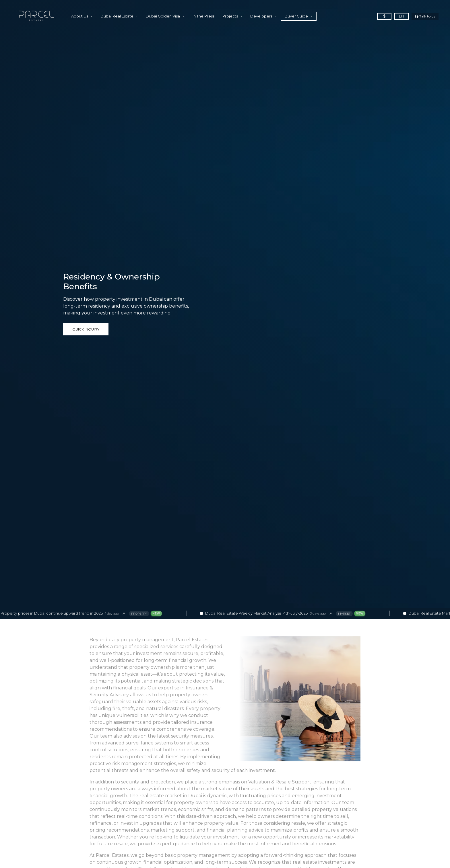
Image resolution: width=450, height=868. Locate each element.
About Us (80, 16)
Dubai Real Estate (117, 16)
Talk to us (425, 16)
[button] (90, 16)
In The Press (203, 16)
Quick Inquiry (86, 329)
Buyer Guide (296, 16)
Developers (261, 16)
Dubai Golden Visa (163, 16)
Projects (230, 16)
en (401, 16)
